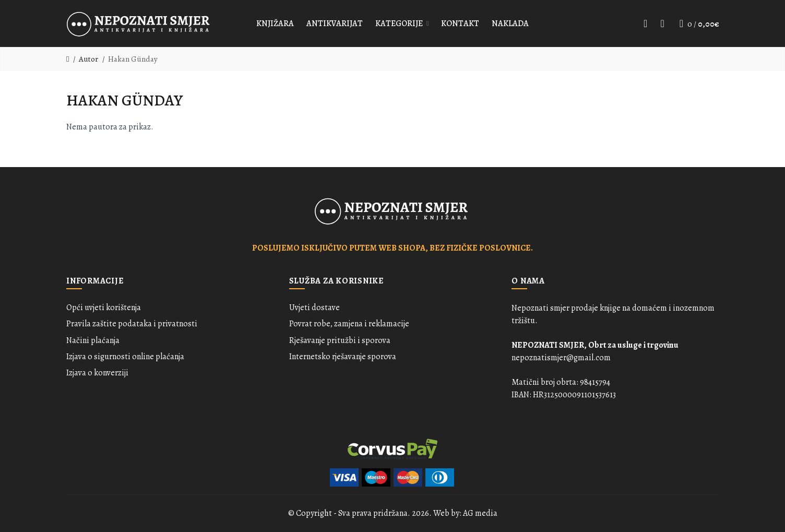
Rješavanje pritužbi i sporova (340, 340)
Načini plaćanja (93, 340)
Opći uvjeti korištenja (104, 308)
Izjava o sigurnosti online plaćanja (125, 357)
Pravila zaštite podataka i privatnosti (132, 324)
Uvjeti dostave (314, 308)
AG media (480, 513)
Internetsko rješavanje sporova (343, 357)
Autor (88, 59)
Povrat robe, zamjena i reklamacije (349, 324)
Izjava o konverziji (97, 373)
